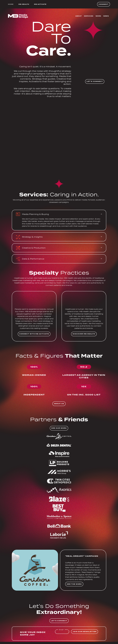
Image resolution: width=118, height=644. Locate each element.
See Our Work (59, 428)
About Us (59, 404)
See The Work (74, 584)
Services (89, 16)
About (79, 16)
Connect (104, 4)
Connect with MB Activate (34, 334)
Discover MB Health (84, 334)
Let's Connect (95, 81)
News (106, 16)
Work (98, 16)
